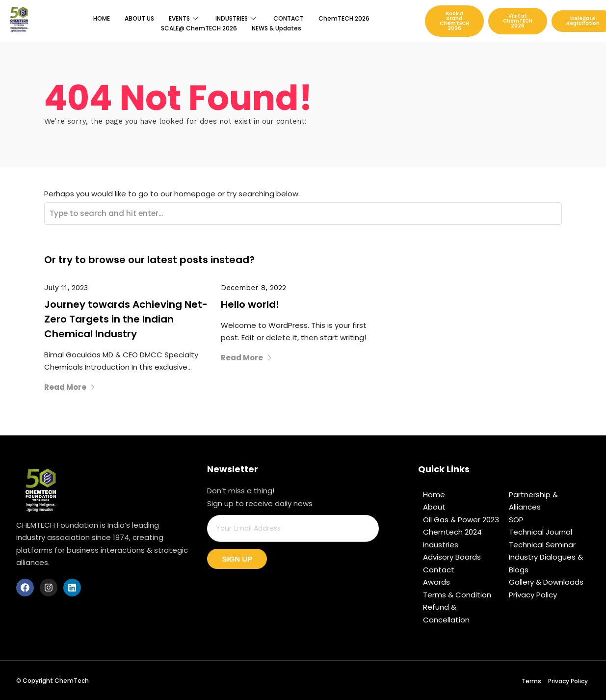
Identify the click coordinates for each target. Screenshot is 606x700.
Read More (70, 387)
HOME (102, 18)
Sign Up (237, 559)
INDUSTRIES (236, 18)
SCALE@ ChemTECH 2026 (199, 28)
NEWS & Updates (277, 28)
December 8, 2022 (253, 288)
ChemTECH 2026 (344, 18)
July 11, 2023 (66, 288)
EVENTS (183, 18)
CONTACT (289, 18)
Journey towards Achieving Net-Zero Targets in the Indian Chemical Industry (126, 319)
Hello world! (250, 304)
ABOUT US (139, 18)
